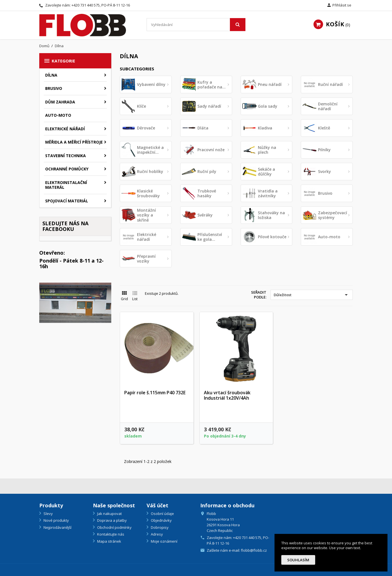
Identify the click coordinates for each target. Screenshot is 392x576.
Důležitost (312, 295)
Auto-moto (58, 115)
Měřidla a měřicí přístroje (74, 142)
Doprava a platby (112, 520)
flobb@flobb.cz (254, 550)
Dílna (51, 75)
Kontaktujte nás (110, 534)
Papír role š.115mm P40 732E (155, 393)
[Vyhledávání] (196, 25)
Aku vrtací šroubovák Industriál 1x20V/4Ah (227, 395)
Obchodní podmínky (114, 527)
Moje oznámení (164, 541)
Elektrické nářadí (65, 129)
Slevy (48, 514)
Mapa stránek (109, 541)
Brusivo (54, 88)
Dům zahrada (60, 102)
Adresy (156, 534)
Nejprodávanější (57, 527)
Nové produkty (56, 520)
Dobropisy (159, 527)
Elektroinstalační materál (66, 185)
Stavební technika (66, 156)
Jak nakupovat (109, 514)
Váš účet (157, 505)
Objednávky (161, 520)
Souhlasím (298, 560)
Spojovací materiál (67, 201)
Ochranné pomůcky (67, 169)
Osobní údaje (162, 514)
